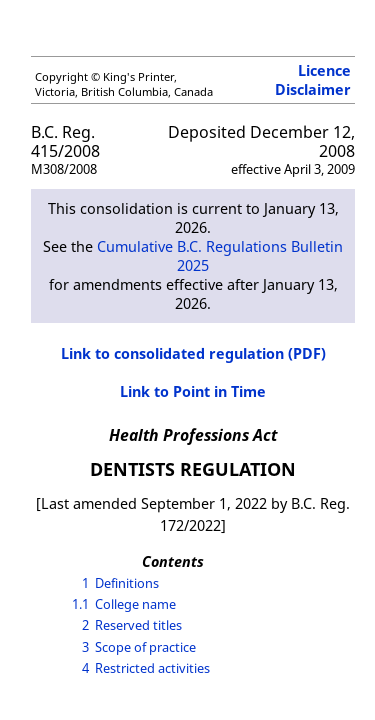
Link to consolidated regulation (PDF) (193, 353)
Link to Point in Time (193, 391)
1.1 (80, 604)
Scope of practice (145, 647)
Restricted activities (152, 668)
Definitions (127, 583)
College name (135, 604)
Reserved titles (138, 625)
